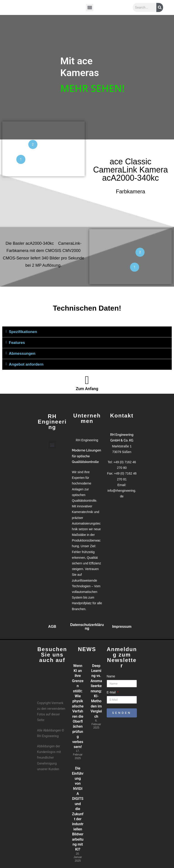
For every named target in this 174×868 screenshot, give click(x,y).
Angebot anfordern (26, 364)
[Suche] (160, 7)
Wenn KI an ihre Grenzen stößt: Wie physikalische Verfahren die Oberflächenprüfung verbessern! (78, 706)
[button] (90, 7)
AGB (52, 627)
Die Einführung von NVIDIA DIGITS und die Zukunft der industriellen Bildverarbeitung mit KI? (78, 809)
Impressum (122, 627)
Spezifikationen (23, 332)
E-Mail (112, 692)
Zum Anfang (87, 389)
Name (111, 676)
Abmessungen (22, 354)
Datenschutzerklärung (87, 627)
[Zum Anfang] (87, 380)
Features (17, 343)
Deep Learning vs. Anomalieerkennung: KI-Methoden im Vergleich (96, 691)
